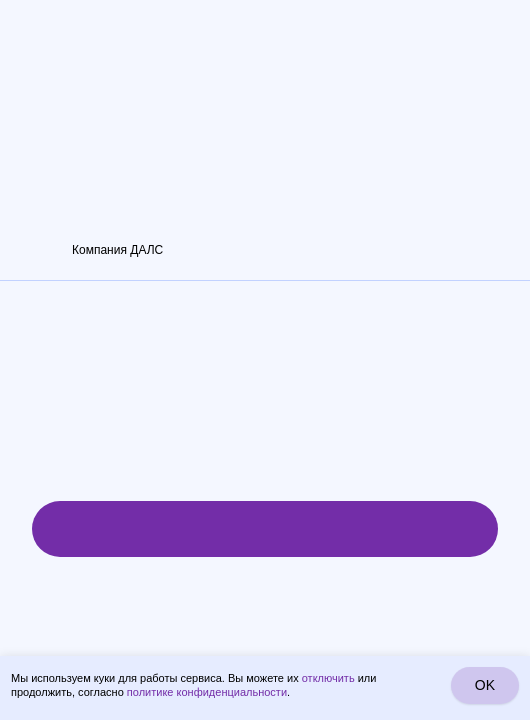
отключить (328, 678)
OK (485, 685)
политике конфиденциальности (207, 692)
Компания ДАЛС (117, 250)
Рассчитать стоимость (264, 529)
